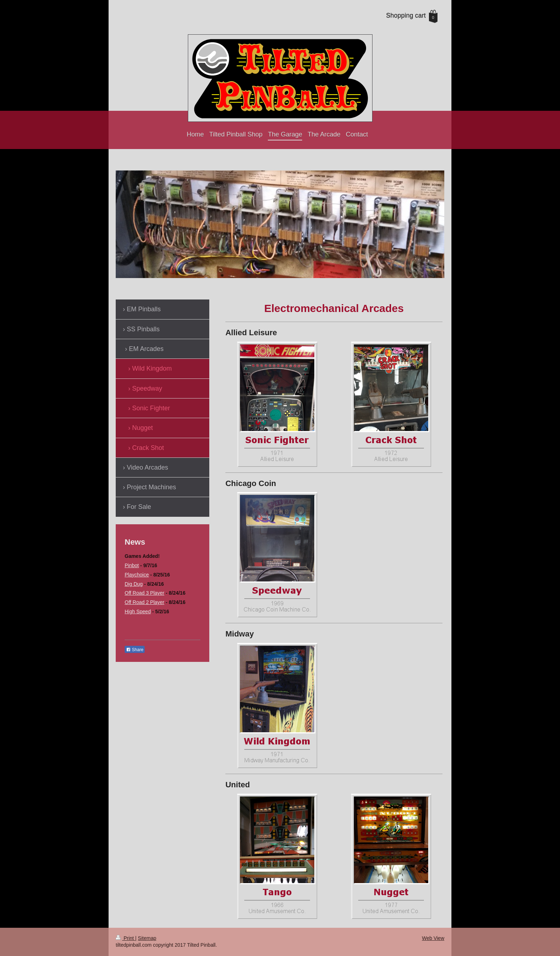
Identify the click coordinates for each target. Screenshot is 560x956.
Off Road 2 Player (144, 602)
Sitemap (147, 938)
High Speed (138, 611)
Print (126, 938)
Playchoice (137, 575)
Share (135, 650)
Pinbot (132, 565)
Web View (433, 938)
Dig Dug (134, 584)
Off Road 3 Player (144, 593)
